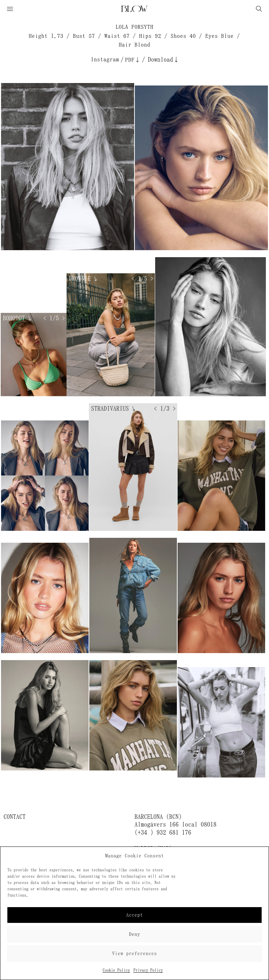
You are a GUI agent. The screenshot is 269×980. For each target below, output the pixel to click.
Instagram (105, 59)
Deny (134, 934)
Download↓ (164, 60)
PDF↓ (133, 60)
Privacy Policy (148, 970)
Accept (134, 915)
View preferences (134, 954)
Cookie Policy (116, 970)
